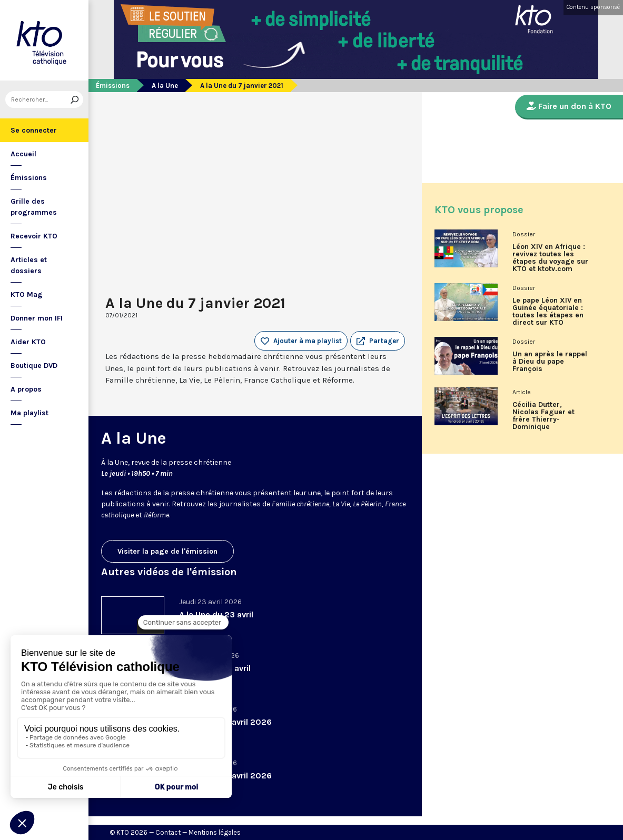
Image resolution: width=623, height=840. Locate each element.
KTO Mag (27, 294)
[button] (378, 341)
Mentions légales (215, 832)
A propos (26, 389)
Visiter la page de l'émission (167, 551)
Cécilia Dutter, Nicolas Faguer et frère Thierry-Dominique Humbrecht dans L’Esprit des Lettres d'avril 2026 (547, 419)
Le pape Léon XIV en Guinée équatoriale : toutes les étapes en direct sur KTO (548, 312)
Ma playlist (29, 413)
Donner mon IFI (37, 318)
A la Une (165, 86)
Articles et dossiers (29, 265)
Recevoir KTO (34, 236)
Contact (168, 832)
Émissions (29, 178)
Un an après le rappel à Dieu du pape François (550, 362)
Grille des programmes (34, 207)
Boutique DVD (34, 366)
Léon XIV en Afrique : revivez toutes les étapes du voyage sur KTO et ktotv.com (550, 258)
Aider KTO (28, 342)
